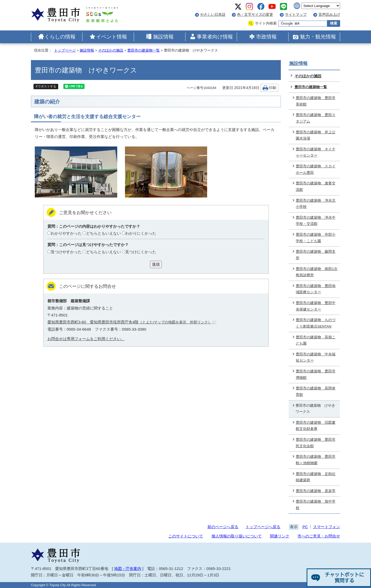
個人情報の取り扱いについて (237, 536)
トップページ (65, 50)
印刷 (273, 88)
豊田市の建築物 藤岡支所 (316, 255)
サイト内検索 (266, 23)
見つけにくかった (141, 252)
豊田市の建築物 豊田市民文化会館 (316, 443)
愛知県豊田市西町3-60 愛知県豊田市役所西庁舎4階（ (132, 322)
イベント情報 (112, 37)
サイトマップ (296, 15)
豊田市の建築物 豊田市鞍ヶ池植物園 (316, 460)
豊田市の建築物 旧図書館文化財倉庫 (316, 426)
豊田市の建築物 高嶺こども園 (316, 340)
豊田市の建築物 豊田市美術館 (316, 101)
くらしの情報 (60, 37)
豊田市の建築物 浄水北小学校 (316, 204)
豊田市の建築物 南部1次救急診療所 (317, 272)
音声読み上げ (329, 15)
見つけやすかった (66, 252)
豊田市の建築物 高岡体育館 (316, 391)
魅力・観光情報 (318, 37)
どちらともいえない (103, 233)
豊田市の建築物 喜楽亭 (316, 491)
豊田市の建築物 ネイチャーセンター (316, 152)
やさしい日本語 (213, 15)
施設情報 (163, 37)
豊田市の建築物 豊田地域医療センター (316, 289)
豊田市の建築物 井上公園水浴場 (316, 135)
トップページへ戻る (263, 527)
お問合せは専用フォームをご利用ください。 (86, 339)
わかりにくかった (141, 233)
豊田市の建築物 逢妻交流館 (316, 186)
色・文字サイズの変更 (255, 15)
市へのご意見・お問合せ (319, 536)
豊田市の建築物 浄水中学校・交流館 (316, 221)
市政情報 (266, 37)
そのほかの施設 (111, 50)
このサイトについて (186, 536)
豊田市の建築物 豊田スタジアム (316, 118)
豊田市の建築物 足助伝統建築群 (316, 477)
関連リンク (280, 536)
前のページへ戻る (223, 527)
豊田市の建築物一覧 (144, 50)
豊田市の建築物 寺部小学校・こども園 (316, 238)
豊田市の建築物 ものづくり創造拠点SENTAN (316, 323)
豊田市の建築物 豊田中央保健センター (316, 306)
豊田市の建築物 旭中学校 (316, 505)
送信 (156, 264)
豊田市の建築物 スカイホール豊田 (316, 169)
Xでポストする (46, 86)
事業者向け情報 (215, 37)
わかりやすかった (66, 233)
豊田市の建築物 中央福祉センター (316, 357)
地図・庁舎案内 (128, 569)
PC (305, 527)
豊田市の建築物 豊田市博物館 (316, 374)
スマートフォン (327, 527)
